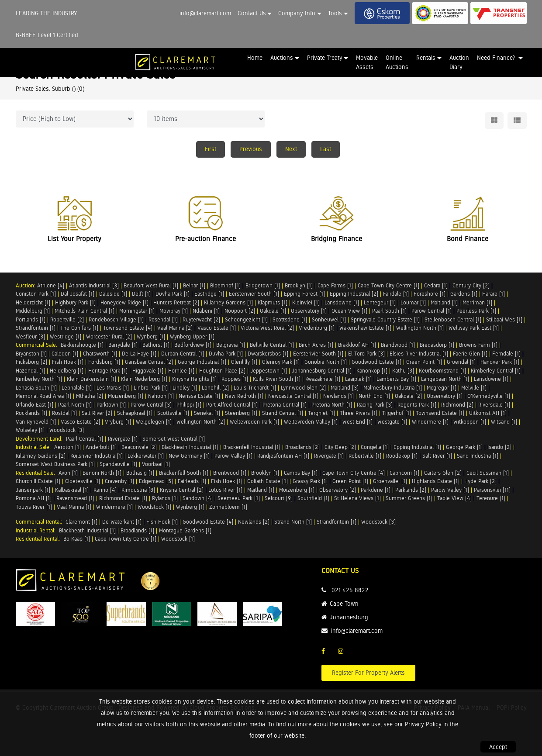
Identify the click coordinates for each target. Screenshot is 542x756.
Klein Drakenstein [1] (91, 379)
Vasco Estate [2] (80, 422)
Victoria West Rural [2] (267, 328)
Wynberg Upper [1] (192, 337)
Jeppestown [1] (269, 371)
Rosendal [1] (163, 319)
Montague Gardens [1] (185, 530)
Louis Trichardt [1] (255, 388)
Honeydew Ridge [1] (124, 302)
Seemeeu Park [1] (239, 498)
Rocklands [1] (31, 413)
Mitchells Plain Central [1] (85, 311)
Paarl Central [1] (85, 439)
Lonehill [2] (215, 388)
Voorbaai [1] (156, 464)
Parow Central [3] (151, 405)
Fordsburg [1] (104, 362)
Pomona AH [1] (34, 498)
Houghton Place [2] (222, 371)
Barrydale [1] (123, 345)
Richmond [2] (457, 405)
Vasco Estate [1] (217, 328)
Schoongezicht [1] (246, 319)
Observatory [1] (309, 311)
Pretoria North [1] (332, 405)
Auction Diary (459, 62)
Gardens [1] (464, 294)
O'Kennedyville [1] (489, 396)
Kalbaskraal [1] (72, 490)
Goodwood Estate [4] (208, 522)
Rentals (426, 58)
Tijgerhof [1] (397, 413)
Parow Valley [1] (233, 456)
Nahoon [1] (161, 396)
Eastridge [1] (209, 294)
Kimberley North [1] (39, 379)
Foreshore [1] (430, 294)
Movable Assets (367, 62)
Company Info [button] (297, 13)
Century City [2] (471, 285)
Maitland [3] (345, 388)
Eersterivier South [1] (254, 294)
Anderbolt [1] (101, 447)
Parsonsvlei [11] (492, 490)
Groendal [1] (461, 362)
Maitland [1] (444, 302)
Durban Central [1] (183, 354)
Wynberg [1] (151, 337)
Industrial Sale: (35, 447)
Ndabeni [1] (206, 311)
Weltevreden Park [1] (254, 422)
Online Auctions (397, 62)
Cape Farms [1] (335, 285)
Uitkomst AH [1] (488, 413)
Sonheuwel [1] (329, 319)
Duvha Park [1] (173, 294)
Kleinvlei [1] (306, 302)
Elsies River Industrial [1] (419, 354)
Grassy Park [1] (310, 481)
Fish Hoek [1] (68, 362)
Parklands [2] (411, 490)
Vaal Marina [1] (74, 507)
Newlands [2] (254, 522)
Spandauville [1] (118, 464)
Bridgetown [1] (263, 285)
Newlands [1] (338, 396)
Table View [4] (454, 498)
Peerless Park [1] (476, 311)
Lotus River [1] (225, 490)
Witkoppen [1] (470, 422)
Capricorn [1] (404, 473)
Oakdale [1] (273, 311)
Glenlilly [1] (244, 362)
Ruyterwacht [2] (201, 319)
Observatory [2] (338, 490)
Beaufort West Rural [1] (151, 285)
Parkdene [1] (376, 490)
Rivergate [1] (123, 439)
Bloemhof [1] (225, 285)
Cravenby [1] (119, 481)
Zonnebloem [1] (228, 507)
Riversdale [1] (494, 405)
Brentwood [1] (230, 473)
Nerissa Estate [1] (199, 396)
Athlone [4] (51, 285)
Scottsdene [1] (290, 319)
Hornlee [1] (181, 371)
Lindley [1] (185, 388)
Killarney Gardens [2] (41, 456)
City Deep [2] (340, 447)
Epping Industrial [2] (354, 294)
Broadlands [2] (302, 447)
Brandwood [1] (398, 345)
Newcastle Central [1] (293, 396)
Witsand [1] (504, 422)
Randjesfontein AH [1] (283, 456)
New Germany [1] (189, 456)
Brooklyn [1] (299, 285)
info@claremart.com (205, 13)
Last (326, 149)
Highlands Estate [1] (436, 481)
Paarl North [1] (75, 405)
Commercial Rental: (41, 522)
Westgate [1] (392, 422)
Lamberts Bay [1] (396, 379)
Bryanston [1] (31, 354)
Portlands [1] (31, 319)
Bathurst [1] (156, 345)
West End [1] (357, 422)
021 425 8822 (350, 590)
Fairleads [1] (192, 481)
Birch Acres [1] (316, 345)
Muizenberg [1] (126, 396)
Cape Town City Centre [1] (388, 285)
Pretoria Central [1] (285, 405)
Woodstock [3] (67, 430)
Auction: (26, 285)
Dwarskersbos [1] (268, 354)
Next (291, 149)
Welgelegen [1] (154, 422)
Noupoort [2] (240, 311)
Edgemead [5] (156, 481)
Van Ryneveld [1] (36, 422)
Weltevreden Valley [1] (311, 422)
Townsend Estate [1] (440, 413)
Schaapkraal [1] (135, 413)
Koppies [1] (235, 379)
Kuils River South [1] (277, 379)
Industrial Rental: (37, 530)
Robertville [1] (365, 456)
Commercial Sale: (38, 345)
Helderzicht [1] (33, 302)
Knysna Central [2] (182, 490)
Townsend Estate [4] (128, 328)
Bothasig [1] (140, 473)
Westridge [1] (66, 337)
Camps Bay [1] (301, 473)
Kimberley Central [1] (496, 371)
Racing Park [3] (375, 405)
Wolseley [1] (30, 430)
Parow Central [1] (432, 311)
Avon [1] (68, 473)
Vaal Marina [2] (175, 328)
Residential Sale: (37, 473)
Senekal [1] (207, 413)
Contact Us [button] (252, 13)
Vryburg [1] (118, 422)
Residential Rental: (40, 539)
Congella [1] (375, 447)
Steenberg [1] (241, 413)
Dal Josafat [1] (78, 294)
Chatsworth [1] (100, 354)
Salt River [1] (437, 456)
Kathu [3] (403, 371)
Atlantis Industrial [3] (94, 285)
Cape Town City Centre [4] (354, 473)
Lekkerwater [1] (146, 456)
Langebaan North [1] (445, 379)
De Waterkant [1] (122, 522)
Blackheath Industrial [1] (190, 447)
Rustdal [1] (64, 413)
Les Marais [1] (113, 388)
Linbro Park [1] (151, 388)
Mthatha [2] (90, 396)
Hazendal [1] (30, 371)
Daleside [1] (113, 294)
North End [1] (374, 396)
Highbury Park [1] (75, 302)
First (211, 149)
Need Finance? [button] (497, 58)
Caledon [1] (65, 354)
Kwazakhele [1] (323, 379)
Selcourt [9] (279, 498)
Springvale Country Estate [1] (385, 319)
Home (255, 58)
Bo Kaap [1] (77, 539)
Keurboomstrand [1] (442, 371)
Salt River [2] (97, 413)
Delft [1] (141, 294)
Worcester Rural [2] (109, 337)
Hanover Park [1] (500, 362)
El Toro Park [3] (366, 354)
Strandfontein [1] (36, 328)
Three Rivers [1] (359, 413)
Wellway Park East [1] (474, 328)
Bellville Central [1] (272, 345)
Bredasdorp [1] (437, 345)
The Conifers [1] (79, 328)
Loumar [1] (413, 302)
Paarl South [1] (389, 311)
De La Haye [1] (139, 354)
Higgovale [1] (148, 371)
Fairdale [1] (396, 294)
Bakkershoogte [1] (82, 345)
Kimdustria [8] (138, 490)
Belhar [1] (194, 285)
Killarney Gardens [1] (228, 302)
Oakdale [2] (408, 396)
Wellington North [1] (420, 328)
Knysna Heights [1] (194, 379)
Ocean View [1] (349, 311)
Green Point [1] (424, 362)
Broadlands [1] (137, 530)
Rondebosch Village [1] (116, 319)
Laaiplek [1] (358, 379)
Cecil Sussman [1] (488, 473)
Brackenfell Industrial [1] (252, 447)
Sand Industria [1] (478, 456)
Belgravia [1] (231, 345)
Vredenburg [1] (317, 328)
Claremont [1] (81, 522)
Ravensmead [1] (75, 498)
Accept (498, 747)
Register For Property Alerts (368, 673)
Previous (251, 149)
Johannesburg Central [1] (322, 371)
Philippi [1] (189, 405)
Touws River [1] (34, 507)
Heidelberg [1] (67, 371)
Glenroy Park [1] (281, 362)
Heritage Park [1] (108, 371)
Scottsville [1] (173, 413)
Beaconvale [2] (139, 447)
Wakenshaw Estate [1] (365, 328)
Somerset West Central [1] (174, 439)
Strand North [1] (293, 522)
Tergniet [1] (321, 413)
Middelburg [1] (33, 311)
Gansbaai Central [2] (149, 362)
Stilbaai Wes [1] (504, 319)
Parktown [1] (111, 405)
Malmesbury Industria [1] (393, 388)
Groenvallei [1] (390, 481)
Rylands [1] (165, 498)
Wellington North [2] (201, 422)
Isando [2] (499, 447)
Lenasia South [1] (36, 388)
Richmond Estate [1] (123, 498)
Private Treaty (325, 58)
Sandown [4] (198, 498)
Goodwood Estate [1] (376, 362)
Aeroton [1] (67, 447)
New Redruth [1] (244, 396)
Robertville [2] (67, 319)
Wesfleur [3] (30, 337)
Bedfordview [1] (193, 345)
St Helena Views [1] (357, 498)
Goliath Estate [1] (268, 481)
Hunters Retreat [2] (176, 302)
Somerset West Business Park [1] (55, 464)
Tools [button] (335, 13)
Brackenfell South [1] (184, 473)
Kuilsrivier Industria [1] (97, 456)
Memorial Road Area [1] (43, 396)
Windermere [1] (430, 422)
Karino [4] (105, 490)
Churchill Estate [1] (38, 481)
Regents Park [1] (417, 405)
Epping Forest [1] (304, 294)
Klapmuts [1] (273, 302)
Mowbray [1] (174, 311)
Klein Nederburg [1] (144, 379)
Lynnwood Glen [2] (303, 388)
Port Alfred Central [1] (232, 405)
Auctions (282, 58)
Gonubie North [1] (326, 362)
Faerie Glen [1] (470, 354)
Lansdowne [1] (342, 302)
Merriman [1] (477, 302)
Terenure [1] (491, 498)
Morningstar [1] (137, 311)
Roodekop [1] (402, 456)
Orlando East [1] (35, 405)
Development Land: (41, 439)
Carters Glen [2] (443, 473)
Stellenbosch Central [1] (453, 319)
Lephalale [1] (77, 388)
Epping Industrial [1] (417, 447)
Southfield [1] (313, 498)
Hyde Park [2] (480, 481)
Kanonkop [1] (372, 371)
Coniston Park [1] (36, 294)
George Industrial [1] (202, 362)
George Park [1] (464, 447)
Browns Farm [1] (478, 345)
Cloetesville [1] (83, 481)
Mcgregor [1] (442, 388)
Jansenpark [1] (33, 490)
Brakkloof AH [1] (357, 345)
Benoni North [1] (102, 473)
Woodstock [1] (154, 507)
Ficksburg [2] (31, 362)
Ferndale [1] (506, 354)
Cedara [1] (436, 285)
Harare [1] (494, 294)
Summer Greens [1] (409, 498)
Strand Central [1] (283, 413)
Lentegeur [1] (380, 302)
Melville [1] (474, 388)
